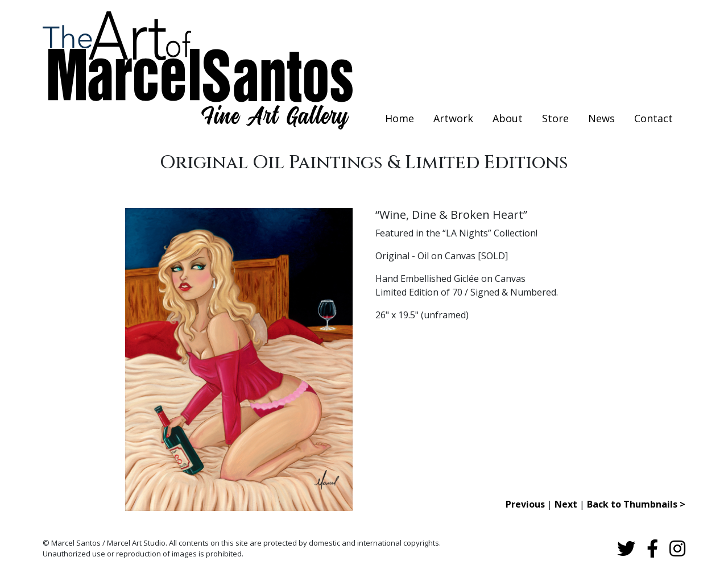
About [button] (508, 118)
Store (555, 118)
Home (400, 118)
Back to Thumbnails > (636, 504)
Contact (653, 118)
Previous (525, 504)
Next (566, 504)
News (601, 118)
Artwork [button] (453, 118)
